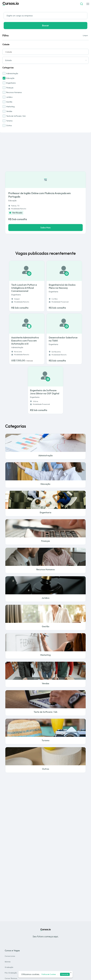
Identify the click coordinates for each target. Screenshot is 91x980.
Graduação (9, 967)
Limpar (85, 35)
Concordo (65, 974)
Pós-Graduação (11, 973)
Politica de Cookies (49, 974)
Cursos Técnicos (11, 978)
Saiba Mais (45, 228)
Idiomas (8, 962)
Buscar (46, 25)
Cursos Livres (10, 956)
